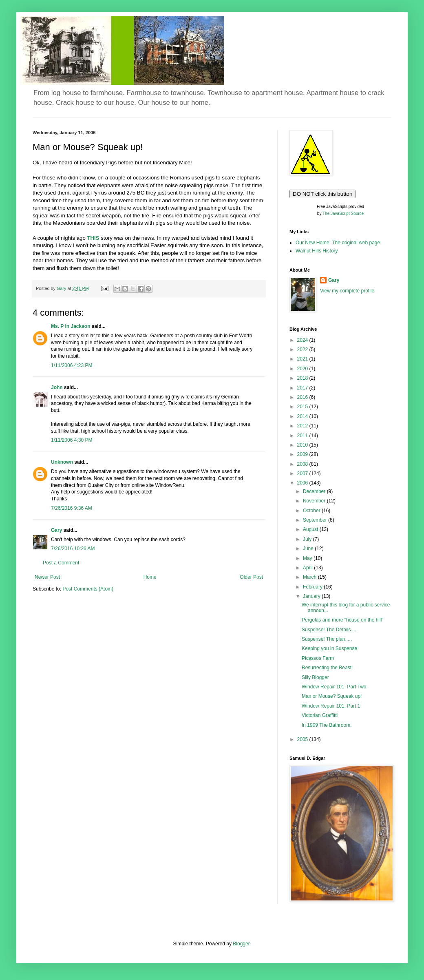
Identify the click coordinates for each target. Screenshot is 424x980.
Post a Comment (61, 563)
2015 (303, 407)
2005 (303, 739)
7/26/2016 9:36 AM (72, 508)
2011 (303, 436)
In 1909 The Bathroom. (327, 725)
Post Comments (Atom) (88, 589)
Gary (56, 530)
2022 (303, 350)
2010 (303, 445)
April (308, 568)
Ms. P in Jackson (71, 326)
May (308, 558)
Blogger (241, 944)
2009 (303, 454)
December (315, 491)
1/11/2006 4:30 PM (72, 440)
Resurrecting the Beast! (327, 668)
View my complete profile (347, 291)
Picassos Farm (318, 658)
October (312, 511)
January (312, 596)
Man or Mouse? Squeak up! (332, 696)
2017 (303, 388)
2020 (303, 369)
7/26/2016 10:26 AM (73, 549)
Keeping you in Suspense (329, 648)
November (315, 501)
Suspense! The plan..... (327, 639)
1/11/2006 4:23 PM (72, 365)
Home (150, 577)
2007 (303, 473)
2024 (303, 340)
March (310, 577)
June (309, 549)
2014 (303, 416)
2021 (303, 359)
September (316, 520)
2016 (303, 397)
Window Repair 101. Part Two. (335, 687)
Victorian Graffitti (320, 715)
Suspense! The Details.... (329, 630)
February (313, 587)
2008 (303, 464)
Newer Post (47, 577)
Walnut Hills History (317, 251)
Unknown (62, 462)
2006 (303, 483)
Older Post (251, 577)
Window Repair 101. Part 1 (331, 706)
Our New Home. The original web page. (339, 243)
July (308, 539)
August (311, 529)
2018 (303, 378)
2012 (303, 426)
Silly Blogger (315, 677)
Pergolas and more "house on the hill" (343, 620)
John (57, 387)
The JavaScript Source (343, 213)
